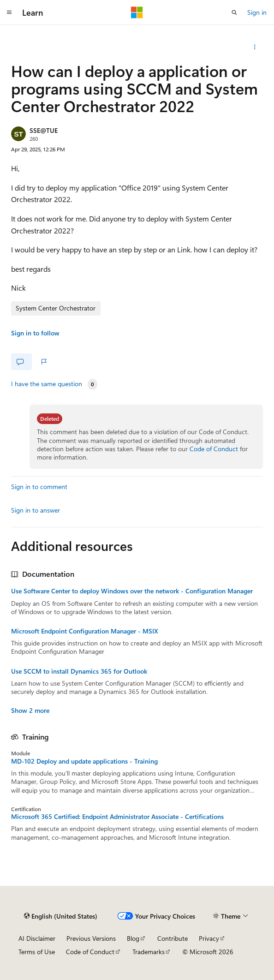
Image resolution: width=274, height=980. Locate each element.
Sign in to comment (39, 487)
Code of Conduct (214, 449)
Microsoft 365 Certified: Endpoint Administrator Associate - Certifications (117, 817)
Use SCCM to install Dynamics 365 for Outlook (79, 671)
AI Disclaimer (37, 938)
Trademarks (149, 952)
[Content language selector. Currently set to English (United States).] (61, 916)
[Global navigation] (9, 12)
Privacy (209, 938)
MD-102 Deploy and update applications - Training (84, 761)
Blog (133, 938)
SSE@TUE (44, 130)
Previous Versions (91, 938)
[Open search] (234, 12)
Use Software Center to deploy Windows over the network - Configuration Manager (132, 591)
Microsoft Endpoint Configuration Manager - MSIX (85, 631)
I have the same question (47, 384)
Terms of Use (37, 952)
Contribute (173, 938)
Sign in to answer (36, 510)
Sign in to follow (35, 333)
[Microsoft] (137, 12)
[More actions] (255, 47)
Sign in (257, 12)
